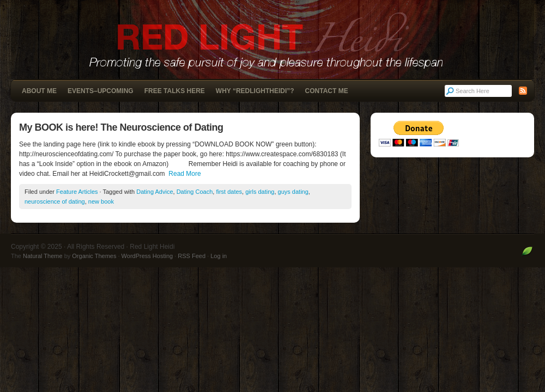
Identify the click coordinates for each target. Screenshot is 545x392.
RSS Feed (192, 256)
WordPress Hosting (147, 256)
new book (101, 201)
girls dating (260, 192)
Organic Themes (94, 256)
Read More (184, 174)
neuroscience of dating (55, 201)
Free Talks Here (175, 91)
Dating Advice (155, 192)
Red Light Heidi (272, 39)
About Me (39, 91)
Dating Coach (195, 192)
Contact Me (327, 91)
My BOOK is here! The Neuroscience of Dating (121, 127)
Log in (219, 256)
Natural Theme (43, 256)
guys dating (293, 192)
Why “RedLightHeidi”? (255, 91)
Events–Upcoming (101, 91)
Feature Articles (77, 192)
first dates (229, 192)
